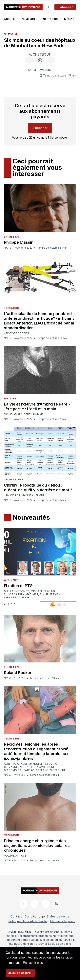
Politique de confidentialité (28, 921)
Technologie (14, 480)
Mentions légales (62, 921)
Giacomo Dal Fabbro (19, 770)
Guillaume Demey (17, 591)
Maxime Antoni (15, 856)
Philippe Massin (19, 242)
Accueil (10, 19)
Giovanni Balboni (17, 767)
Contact (16, 916)
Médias (69, 19)
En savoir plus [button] (33, 963)
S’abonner (65, 7)
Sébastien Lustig (17, 598)
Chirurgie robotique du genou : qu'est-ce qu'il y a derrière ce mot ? (38, 488)
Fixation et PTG (18, 586)
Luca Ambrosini (43, 767)
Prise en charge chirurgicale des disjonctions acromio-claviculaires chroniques (37, 846)
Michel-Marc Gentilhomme (24, 414)
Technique (12, 308)
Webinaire (11, 580)
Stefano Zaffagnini (50, 770)
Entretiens (50, 19)
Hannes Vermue (33, 495)
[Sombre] (50, 7)
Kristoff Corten (16, 333)
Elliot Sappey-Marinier (21, 594)
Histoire (10, 399)
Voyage (11, 34)
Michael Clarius (43, 591)
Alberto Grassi (15, 764)
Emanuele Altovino (43, 764)
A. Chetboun (40, 54)
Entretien (11, 237)
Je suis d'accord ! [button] (20, 973)
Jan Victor (12, 495)
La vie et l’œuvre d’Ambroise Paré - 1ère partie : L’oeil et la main (37, 407)
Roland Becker (18, 673)
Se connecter (59, 138)
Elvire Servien (50, 594)
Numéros (28, 19)
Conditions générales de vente (47, 916)
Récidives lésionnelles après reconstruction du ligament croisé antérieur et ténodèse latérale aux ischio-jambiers (36, 751)
